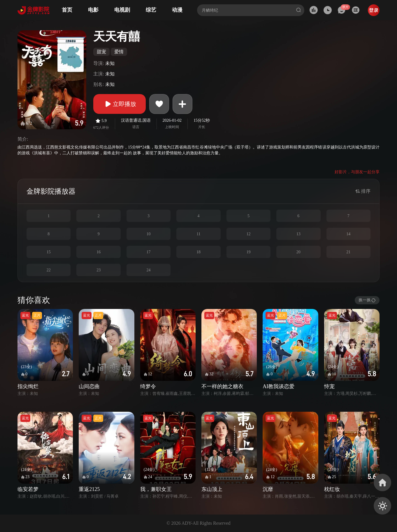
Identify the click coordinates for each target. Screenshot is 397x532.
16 (99, 252)
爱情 (119, 52)
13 (298, 234)
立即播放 (120, 104)
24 (149, 270)
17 (149, 252)
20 (298, 252)
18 (198, 252)
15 (49, 252)
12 (248, 234)
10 (149, 234)
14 (348, 234)
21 (348, 252)
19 (248, 252)
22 (49, 270)
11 (198, 234)
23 (99, 270)
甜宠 (101, 52)
